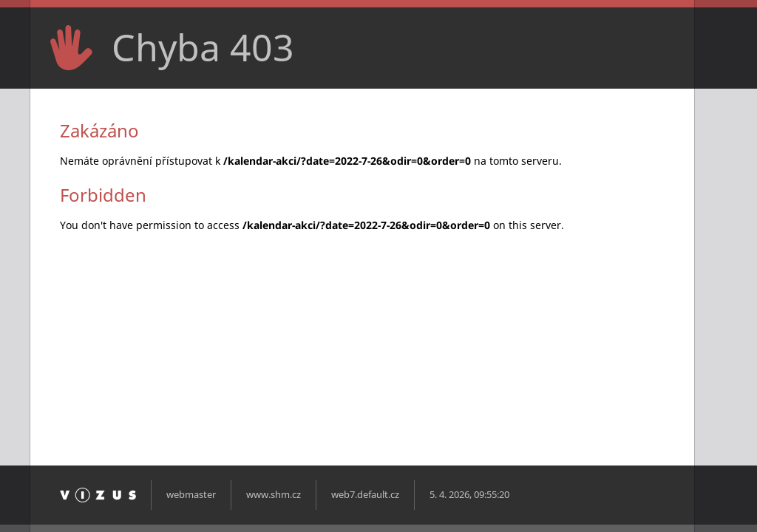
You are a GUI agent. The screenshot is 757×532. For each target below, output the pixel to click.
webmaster (191, 495)
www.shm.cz (274, 495)
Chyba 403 (203, 47)
